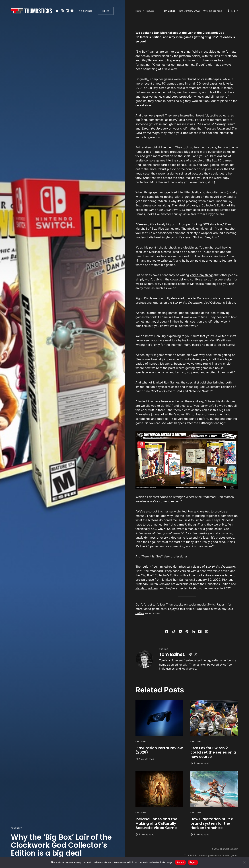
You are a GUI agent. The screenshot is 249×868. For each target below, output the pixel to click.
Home (138, 11)
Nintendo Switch (147, 584)
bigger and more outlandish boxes (208, 152)
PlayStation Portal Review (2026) (159, 750)
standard (141, 588)
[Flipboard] (67, 11)
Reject (193, 862)
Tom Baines (172, 654)
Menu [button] (106, 11)
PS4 (225, 580)
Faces (221, 604)
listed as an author (184, 252)
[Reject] (244, 862)
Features (17, 828)
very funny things (202, 275)
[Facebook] (72, 11)
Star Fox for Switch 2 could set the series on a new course (213, 752)
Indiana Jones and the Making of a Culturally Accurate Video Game (156, 823)
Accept (180, 862)
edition (153, 588)
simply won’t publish (149, 279)
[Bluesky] (57, 11)
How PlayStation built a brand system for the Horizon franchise (212, 823)
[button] (86, 11)
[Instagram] (62, 11)
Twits (211, 604)
